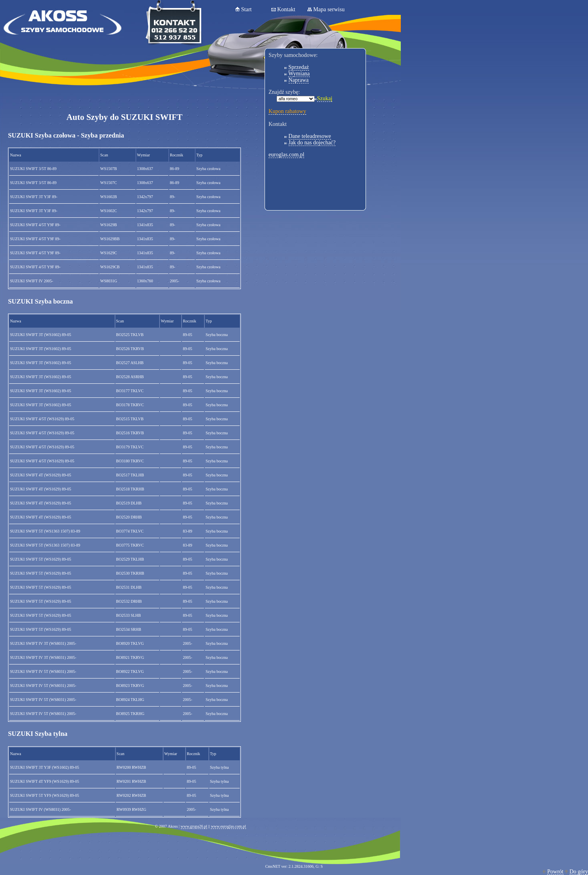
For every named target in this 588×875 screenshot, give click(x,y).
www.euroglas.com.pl (228, 826)
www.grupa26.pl (194, 826)
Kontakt (286, 9)
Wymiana (299, 74)
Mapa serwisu (329, 9)
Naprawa (299, 80)
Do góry (579, 872)
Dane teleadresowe (310, 136)
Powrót (555, 872)
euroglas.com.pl (286, 155)
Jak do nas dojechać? (312, 143)
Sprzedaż (299, 67)
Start (247, 9)
